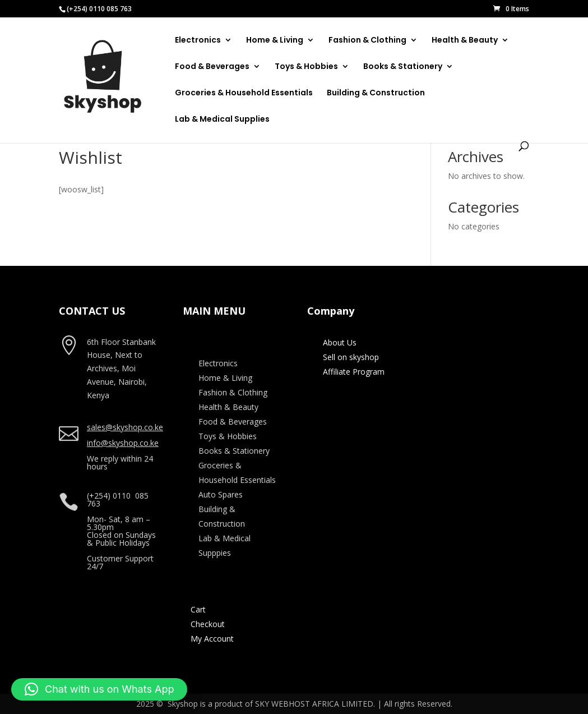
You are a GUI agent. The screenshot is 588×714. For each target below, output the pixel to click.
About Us (340, 342)
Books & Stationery (403, 67)
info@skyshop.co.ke (123, 443)
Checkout (208, 624)
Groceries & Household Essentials (244, 93)
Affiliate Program (354, 372)
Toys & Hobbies (306, 67)
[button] (99, 689)
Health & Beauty (465, 41)
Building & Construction (376, 93)
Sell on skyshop (351, 357)
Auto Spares (221, 494)
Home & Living (275, 41)
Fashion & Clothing (367, 41)
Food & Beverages (212, 67)
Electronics (198, 41)
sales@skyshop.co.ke (125, 427)
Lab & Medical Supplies (222, 120)
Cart (198, 609)
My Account (212, 639)
